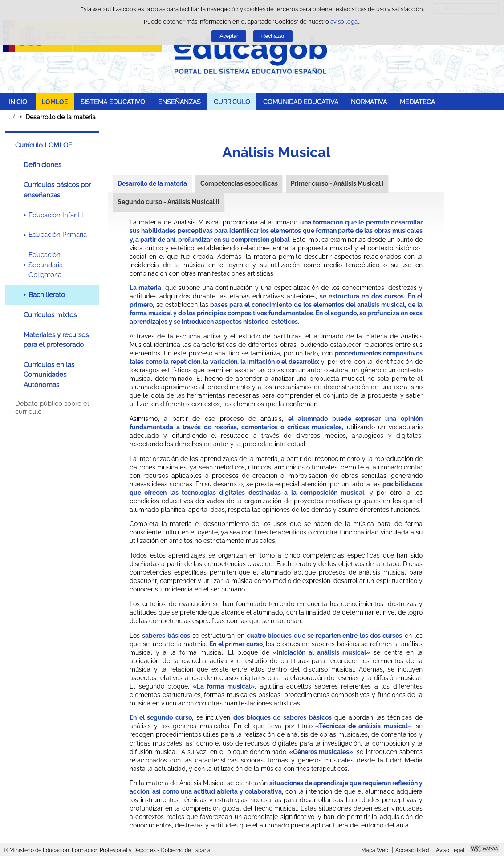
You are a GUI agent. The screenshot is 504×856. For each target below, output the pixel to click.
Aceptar (229, 36)
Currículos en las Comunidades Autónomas (49, 375)
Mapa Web (375, 850)
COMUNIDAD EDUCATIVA (301, 102)
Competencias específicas (239, 183)
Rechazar (273, 36)
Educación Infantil (56, 215)
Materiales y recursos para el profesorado (56, 340)
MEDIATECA (417, 102)
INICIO (18, 102)
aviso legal (345, 22)
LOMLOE (55, 102)
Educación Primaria (58, 235)
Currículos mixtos (50, 315)
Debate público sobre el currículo (52, 408)
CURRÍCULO (232, 102)
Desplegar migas (11, 117)
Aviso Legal (450, 850)
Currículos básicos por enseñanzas (57, 190)
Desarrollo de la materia (152, 183)
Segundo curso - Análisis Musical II (169, 202)
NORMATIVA (369, 102)
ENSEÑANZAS (179, 102)
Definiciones (43, 165)
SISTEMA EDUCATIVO (113, 102)
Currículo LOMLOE (44, 145)
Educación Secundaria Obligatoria (46, 265)
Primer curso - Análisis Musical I (337, 183)
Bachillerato (47, 295)
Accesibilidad (412, 850)
